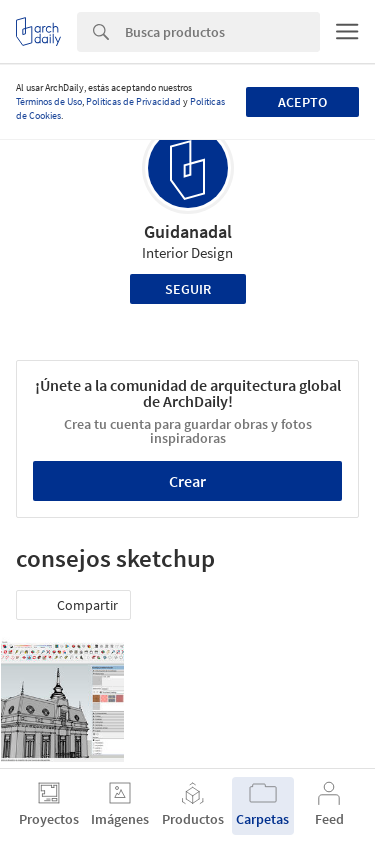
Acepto (302, 102)
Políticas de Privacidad (133, 101)
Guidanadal (188, 231)
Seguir (188, 289)
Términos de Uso (49, 101)
